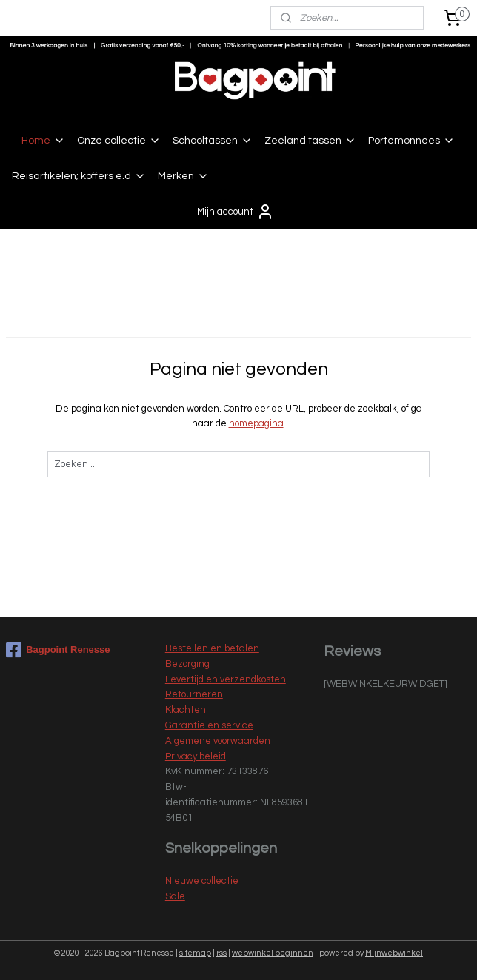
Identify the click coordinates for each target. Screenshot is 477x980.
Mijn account (236, 212)
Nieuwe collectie (202, 881)
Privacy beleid (196, 756)
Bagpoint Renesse (58, 650)
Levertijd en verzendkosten (226, 679)
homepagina (256, 424)
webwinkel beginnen (273, 953)
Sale (175, 896)
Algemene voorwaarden (218, 741)
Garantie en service (209, 725)
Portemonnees (411, 141)
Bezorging (187, 664)
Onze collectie (119, 141)
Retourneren (194, 694)
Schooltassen (213, 141)
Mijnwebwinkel (394, 953)
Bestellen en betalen (212, 648)
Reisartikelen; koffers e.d (79, 176)
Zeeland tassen (310, 141)
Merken (183, 176)
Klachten (186, 710)
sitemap (195, 953)
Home (43, 141)
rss (221, 953)
